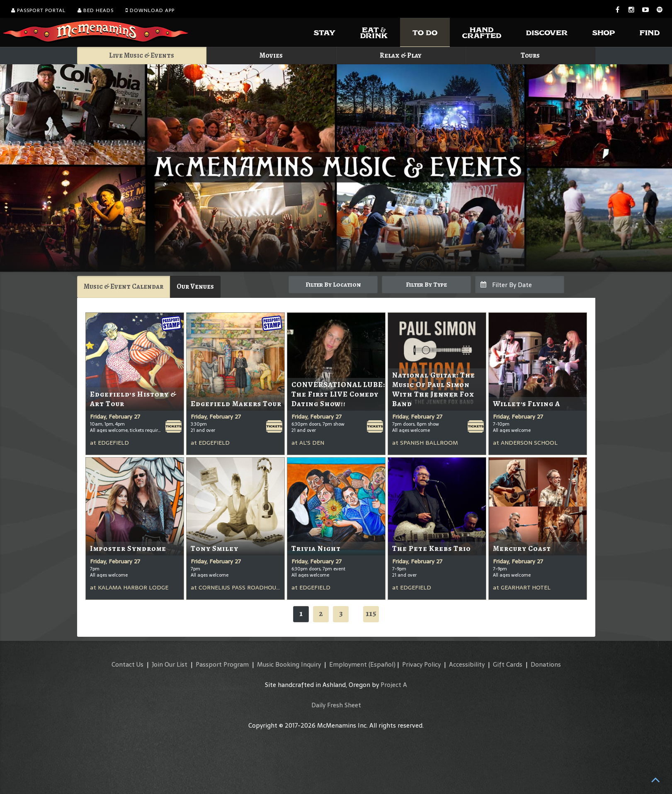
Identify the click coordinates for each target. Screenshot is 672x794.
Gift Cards (508, 664)
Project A (394, 685)
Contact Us (127, 664)
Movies (271, 55)
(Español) (382, 664)
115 (371, 613)
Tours (530, 55)
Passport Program (222, 664)
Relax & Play (401, 55)
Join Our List (170, 664)
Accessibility (467, 664)
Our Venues (195, 286)
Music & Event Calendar (124, 286)
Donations (546, 664)
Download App (150, 10)
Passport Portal (38, 10)
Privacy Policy (421, 664)
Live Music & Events (142, 55)
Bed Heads (96, 10)
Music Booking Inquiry (289, 664)
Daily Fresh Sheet (336, 705)
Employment (348, 664)
